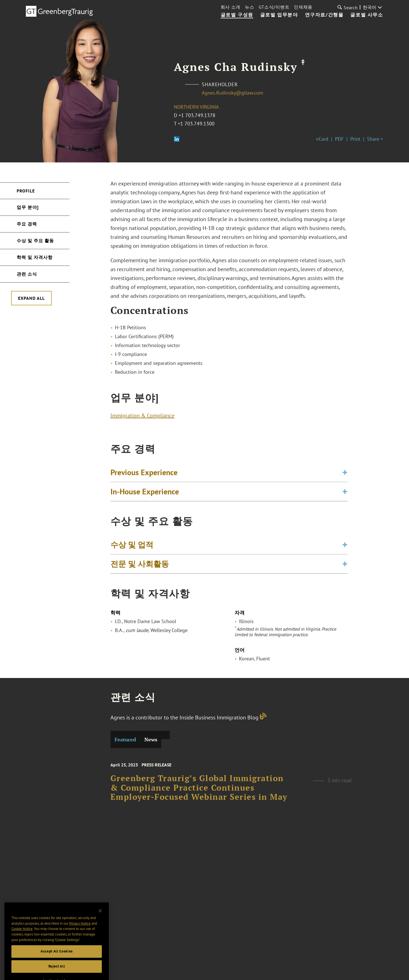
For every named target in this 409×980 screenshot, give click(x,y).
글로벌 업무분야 (279, 15)
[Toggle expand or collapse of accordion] (345, 478)
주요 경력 (27, 224)
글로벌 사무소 (367, 15)
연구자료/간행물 (324, 15)
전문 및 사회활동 (140, 569)
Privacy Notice (80, 944)
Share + (375, 139)
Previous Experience (144, 478)
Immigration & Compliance (142, 418)
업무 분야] (28, 207)
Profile (26, 191)
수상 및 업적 (132, 550)
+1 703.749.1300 (196, 124)
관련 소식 (27, 274)
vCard (322, 139)
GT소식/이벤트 (274, 7)
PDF (339, 139)
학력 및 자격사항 (35, 257)
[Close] (100, 931)
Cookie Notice (22, 949)
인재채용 (303, 7)
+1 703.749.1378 (197, 115)
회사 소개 (231, 7)
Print (355, 139)
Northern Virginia (196, 107)
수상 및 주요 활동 (35, 241)
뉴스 (249, 7)
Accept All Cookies (57, 972)
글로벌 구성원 (237, 15)
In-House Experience (145, 497)
